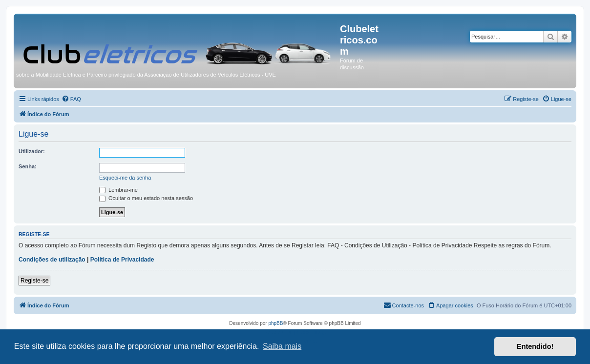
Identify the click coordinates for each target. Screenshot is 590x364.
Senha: (28, 166)
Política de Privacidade (122, 260)
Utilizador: (32, 151)
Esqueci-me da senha (125, 178)
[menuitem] (71, 99)
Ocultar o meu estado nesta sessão (146, 198)
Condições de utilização (52, 260)
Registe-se (34, 281)
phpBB (275, 323)
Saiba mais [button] (282, 346)
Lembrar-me (118, 190)
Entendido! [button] (535, 346)
